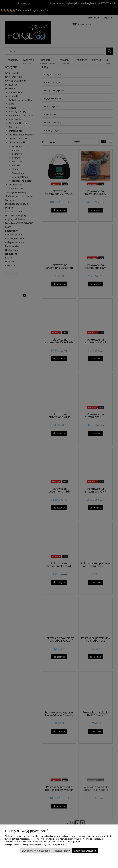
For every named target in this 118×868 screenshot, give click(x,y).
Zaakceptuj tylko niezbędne (36, 851)
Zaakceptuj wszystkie (85, 851)
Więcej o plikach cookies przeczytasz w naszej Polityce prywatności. (35, 844)
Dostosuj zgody (62, 851)
